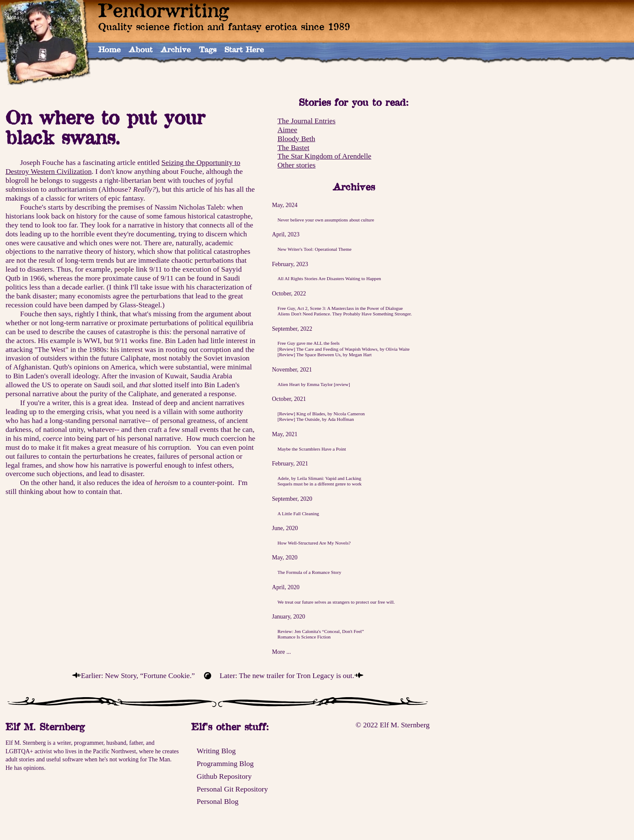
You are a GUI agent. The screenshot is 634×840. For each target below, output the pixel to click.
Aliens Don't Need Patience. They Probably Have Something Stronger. (345, 314)
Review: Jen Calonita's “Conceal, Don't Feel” (321, 631)
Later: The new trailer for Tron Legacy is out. (287, 675)
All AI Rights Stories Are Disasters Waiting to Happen (329, 278)
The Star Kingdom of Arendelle (324, 156)
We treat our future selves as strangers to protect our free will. (336, 602)
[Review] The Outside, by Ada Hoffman (316, 419)
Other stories (297, 165)
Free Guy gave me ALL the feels (309, 343)
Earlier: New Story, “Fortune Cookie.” (138, 675)
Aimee (287, 130)
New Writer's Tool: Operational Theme (314, 249)
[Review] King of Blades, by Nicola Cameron (321, 414)
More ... (282, 652)
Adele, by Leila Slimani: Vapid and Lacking (319, 478)
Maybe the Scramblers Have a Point (312, 449)
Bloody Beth (296, 139)
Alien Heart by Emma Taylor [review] (314, 384)
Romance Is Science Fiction (304, 637)
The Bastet (293, 148)
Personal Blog (218, 801)
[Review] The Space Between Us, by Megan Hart (325, 355)
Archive (176, 49)
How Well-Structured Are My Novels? (314, 543)
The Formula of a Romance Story (309, 572)
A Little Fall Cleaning (298, 514)
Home (109, 49)
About (141, 49)
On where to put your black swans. (105, 127)
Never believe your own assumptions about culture (326, 220)
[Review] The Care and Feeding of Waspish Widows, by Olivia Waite (344, 349)
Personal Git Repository (232, 789)
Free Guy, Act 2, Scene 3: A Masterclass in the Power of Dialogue (340, 308)
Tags (208, 49)
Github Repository (224, 776)
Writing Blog (216, 751)
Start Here (244, 49)
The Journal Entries (307, 121)
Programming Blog (225, 763)
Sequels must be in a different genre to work (320, 484)
